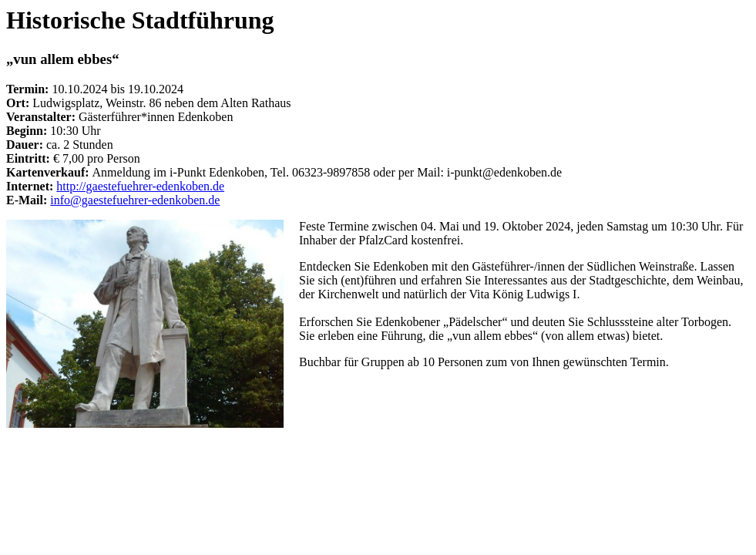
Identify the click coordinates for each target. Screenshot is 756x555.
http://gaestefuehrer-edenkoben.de (140, 186)
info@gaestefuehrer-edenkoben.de (135, 200)
